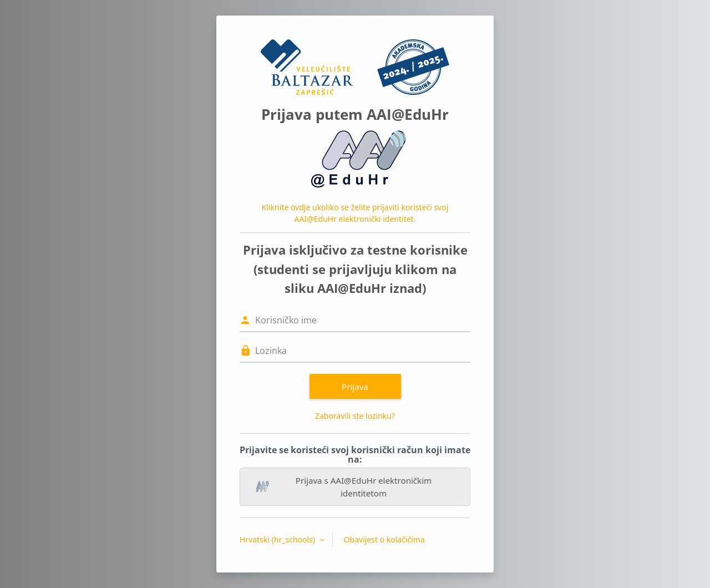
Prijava (355, 387)
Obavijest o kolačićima (384, 539)
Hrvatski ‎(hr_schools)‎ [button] (278, 539)
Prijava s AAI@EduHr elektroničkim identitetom (344, 487)
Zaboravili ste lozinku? (355, 416)
